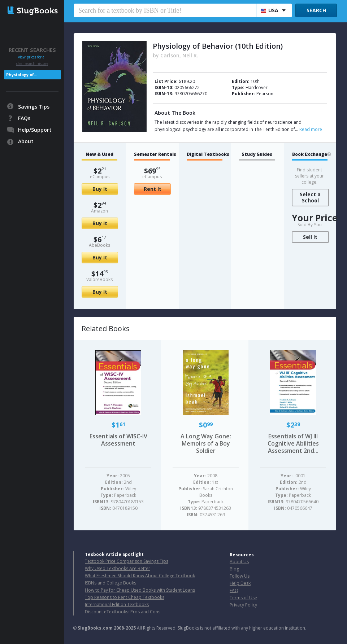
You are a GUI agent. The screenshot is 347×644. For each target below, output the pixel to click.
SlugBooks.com (95, 628)
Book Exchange (310, 154)
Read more (311, 129)
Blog (234, 569)
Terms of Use (243, 598)
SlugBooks (33, 13)
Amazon (99, 211)
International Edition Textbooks (117, 604)
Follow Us (240, 576)
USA (270, 10)
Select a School (310, 197)
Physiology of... (22, 75)
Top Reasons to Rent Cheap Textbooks (125, 597)
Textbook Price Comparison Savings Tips (127, 561)
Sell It (310, 237)
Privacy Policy (243, 605)
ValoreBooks (99, 279)
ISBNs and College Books (110, 583)
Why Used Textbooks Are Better (118, 568)
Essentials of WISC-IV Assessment (118, 440)
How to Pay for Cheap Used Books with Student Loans (140, 590)
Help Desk (240, 583)
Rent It (153, 189)
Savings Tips (34, 107)
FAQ (234, 590)
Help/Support (35, 130)
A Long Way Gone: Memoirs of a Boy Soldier (206, 443)
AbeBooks (99, 245)
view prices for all (32, 57)
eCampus (100, 177)
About (26, 141)
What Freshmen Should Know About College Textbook (140, 576)
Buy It (100, 189)
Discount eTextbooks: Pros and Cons (123, 612)
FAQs (24, 118)
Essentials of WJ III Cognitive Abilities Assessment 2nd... (293, 443)
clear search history (32, 63)
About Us (239, 562)
